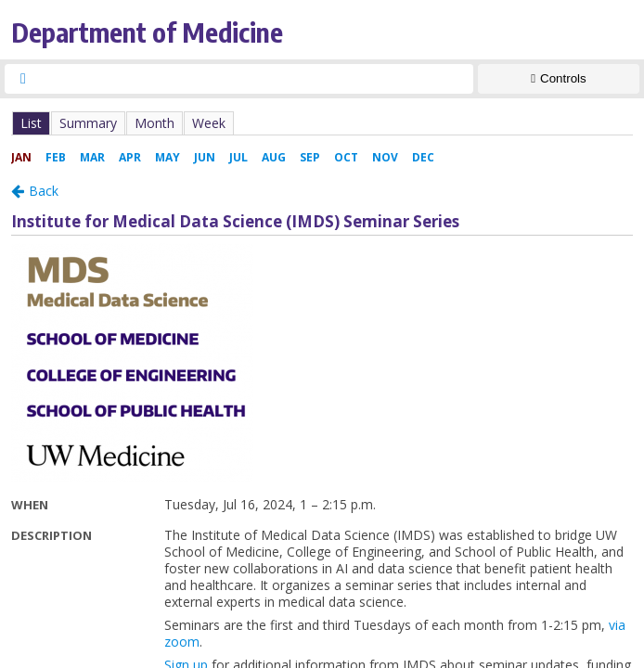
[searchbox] (256, 79)
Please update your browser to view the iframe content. (322, 123)
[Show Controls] (559, 79)
